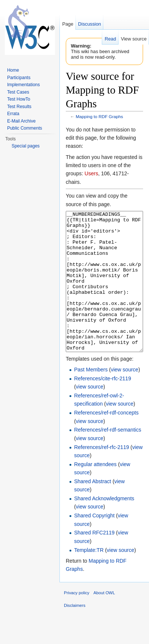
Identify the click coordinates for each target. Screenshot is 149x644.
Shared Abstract (93, 509)
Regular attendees (95, 492)
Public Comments (25, 128)
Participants (19, 78)
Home (13, 70)
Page (68, 24)
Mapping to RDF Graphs (99, 116)
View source (134, 39)
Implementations (23, 85)
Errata (13, 114)
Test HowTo (19, 99)
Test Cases (18, 92)
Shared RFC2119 (94, 560)
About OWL (104, 621)
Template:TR (89, 578)
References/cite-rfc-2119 (102, 406)
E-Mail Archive (21, 121)
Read (111, 39)
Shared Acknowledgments (104, 526)
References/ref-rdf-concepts (106, 440)
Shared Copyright (94, 543)
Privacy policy (77, 621)
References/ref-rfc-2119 (101, 475)
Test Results (19, 107)
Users (92, 173)
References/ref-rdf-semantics (108, 458)
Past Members (91, 397)
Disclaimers (75, 633)
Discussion (90, 24)
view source (124, 397)
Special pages (25, 146)
